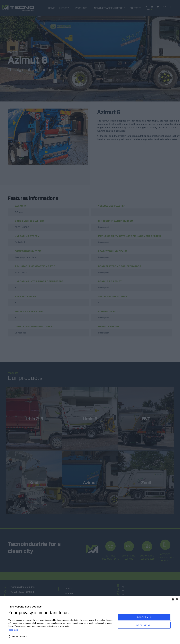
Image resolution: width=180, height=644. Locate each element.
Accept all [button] (144, 617)
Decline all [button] (144, 626)
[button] (61, 636)
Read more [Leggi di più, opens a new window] (13, 630)
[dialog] (90, 620)
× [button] (177, 599)
